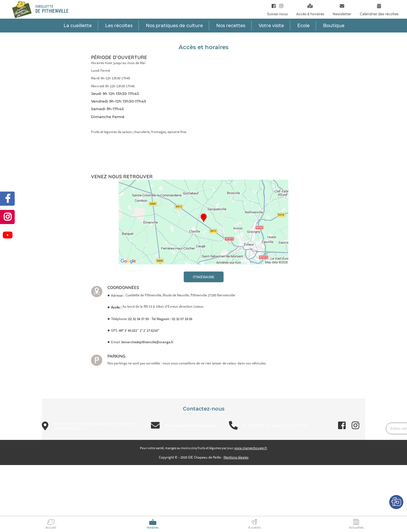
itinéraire (204, 277)
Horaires (153, 528)
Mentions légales (236, 457)
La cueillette (78, 26)
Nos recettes (231, 26)
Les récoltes (119, 26)
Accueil (51, 528)
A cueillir (255, 528)
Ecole (304, 26)
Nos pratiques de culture (174, 26)
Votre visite (271, 26)
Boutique (334, 26)
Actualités (356, 528)
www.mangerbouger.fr (251, 448)
